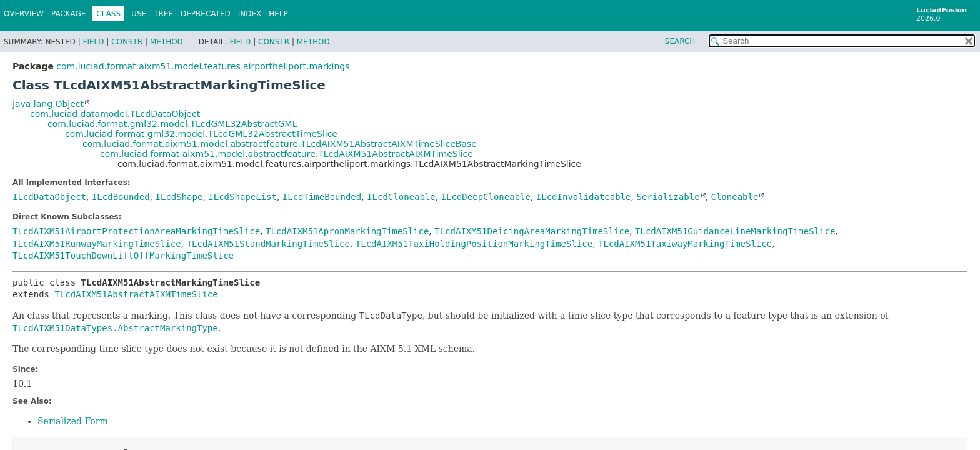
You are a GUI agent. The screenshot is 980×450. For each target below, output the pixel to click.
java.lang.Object (48, 104)
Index (250, 14)
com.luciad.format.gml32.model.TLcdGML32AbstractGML (172, 124)
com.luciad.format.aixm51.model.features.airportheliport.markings (203, 66)
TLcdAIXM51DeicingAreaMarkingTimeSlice (532, 231)
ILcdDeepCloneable (486, 197)
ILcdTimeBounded (322, 197)
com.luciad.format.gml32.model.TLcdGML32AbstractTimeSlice (201, 134)
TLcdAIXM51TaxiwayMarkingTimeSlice (685, 244)
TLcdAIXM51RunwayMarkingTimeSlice (97, 244)
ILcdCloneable (401, 197)
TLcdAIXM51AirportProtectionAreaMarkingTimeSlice (136, 231)
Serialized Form (73, 421)
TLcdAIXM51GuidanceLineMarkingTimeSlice (735, 231)
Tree (163, 14)
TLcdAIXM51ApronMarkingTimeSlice (347, 231)
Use (139, 14)
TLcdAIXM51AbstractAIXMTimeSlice (136, 294)
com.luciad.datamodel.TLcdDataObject (115, 114)
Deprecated (206, 14)
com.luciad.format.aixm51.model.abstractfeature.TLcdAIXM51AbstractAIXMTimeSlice (287, 154)
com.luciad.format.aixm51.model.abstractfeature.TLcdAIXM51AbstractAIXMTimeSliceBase (280, 144)
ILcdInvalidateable (584, 197)
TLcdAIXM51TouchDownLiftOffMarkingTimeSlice (123, 256)
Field (93, 42)
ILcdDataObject (49, 197)
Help (278, 14)
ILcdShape (179, 197)
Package (68, 14)
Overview (24, 14)
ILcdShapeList (242, 197)
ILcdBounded (121, 197)
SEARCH (680, 41)
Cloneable (735, 197)
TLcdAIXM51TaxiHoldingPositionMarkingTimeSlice (474, 244)
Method (167, 42)
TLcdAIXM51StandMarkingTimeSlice (268, 244)
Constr (127, 42)
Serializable (668, 197)
